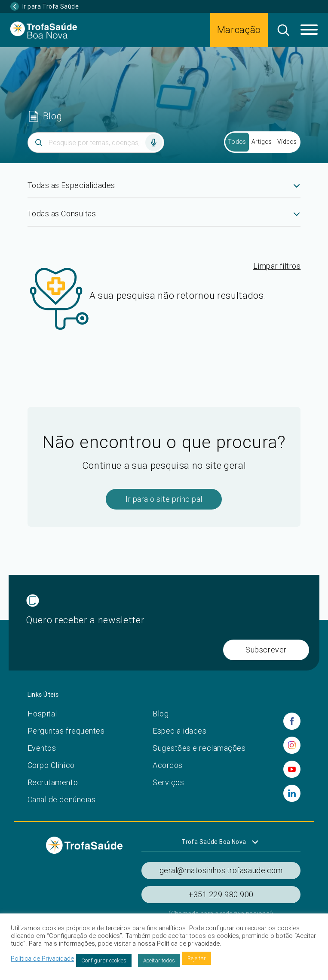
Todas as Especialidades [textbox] (71, 185)
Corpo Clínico (51, 765)
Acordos (168, 765)
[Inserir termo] (96, 143)
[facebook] (292, 721)
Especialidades (180, 731)
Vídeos (287, 142)
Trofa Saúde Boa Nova (214, 842)
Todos (237, 142)
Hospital (42, 714)
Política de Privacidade (42, 959)
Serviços (168, 782)
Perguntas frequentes (66, 731)
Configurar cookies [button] (104, 960)
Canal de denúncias (62, 799)
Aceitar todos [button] (159, 960)
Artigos (262, 142)
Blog (161, 714)
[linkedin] (292, 793)
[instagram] (292, 745)
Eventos (42, 748)
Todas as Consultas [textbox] (62, 214)
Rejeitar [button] (197, 958)
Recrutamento (53, 782)
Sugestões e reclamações (199, 748)
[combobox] (164, 189)
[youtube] (292, 769)
